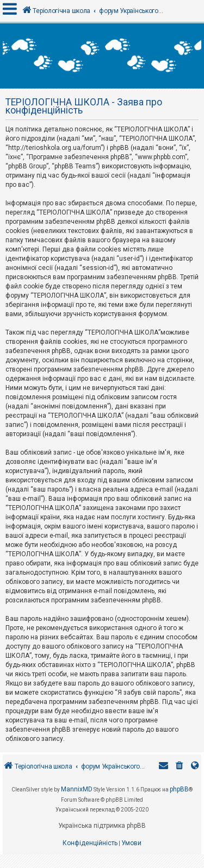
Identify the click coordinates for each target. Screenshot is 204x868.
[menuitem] (180, 767)
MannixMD (77, 789)
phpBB (179, 789)
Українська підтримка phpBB (102, 826)
